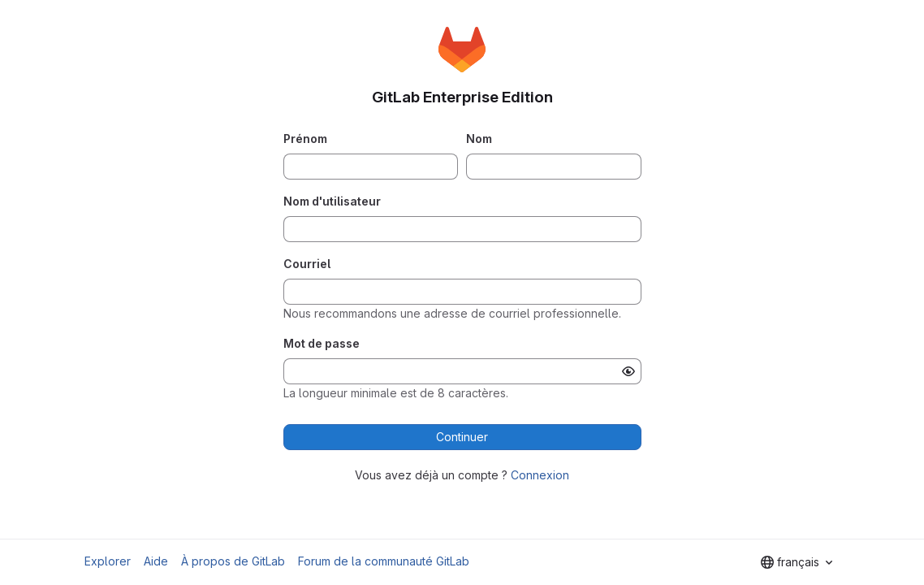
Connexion (540, 475)
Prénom (305, 139)
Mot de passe (322, 343)
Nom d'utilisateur (332, 201)
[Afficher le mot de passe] (628, 371)
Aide (156, 561)
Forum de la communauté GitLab (384, 561)
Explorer (108, 561)
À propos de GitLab (233, 561)
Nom (479, 139)
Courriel (307, 264)
